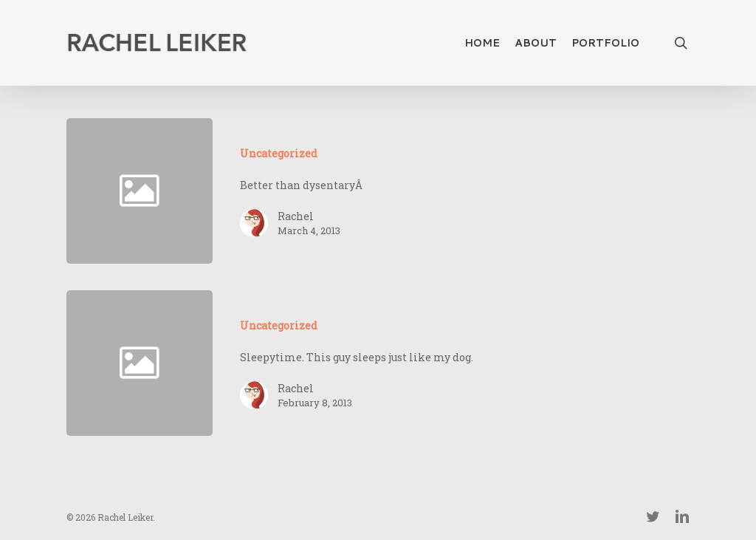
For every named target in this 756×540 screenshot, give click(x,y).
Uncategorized (279, 153)
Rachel (296, 216)
